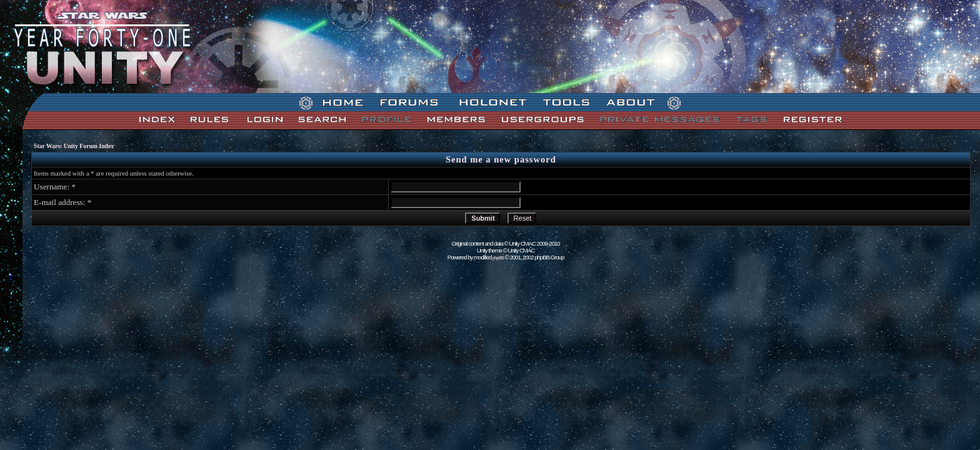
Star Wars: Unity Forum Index (74, 146)
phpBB (498, 258)
